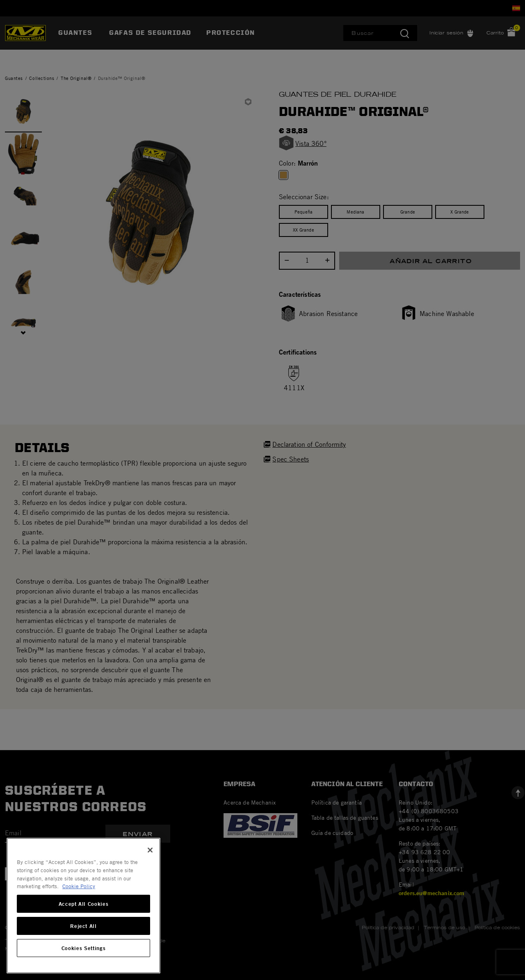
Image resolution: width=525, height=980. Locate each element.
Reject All (83, 926)
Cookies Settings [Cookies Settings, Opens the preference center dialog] (84, 948)
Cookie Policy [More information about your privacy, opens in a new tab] (79, 886)
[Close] (150, 850)
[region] (83, 906)
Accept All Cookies (84, 904)
